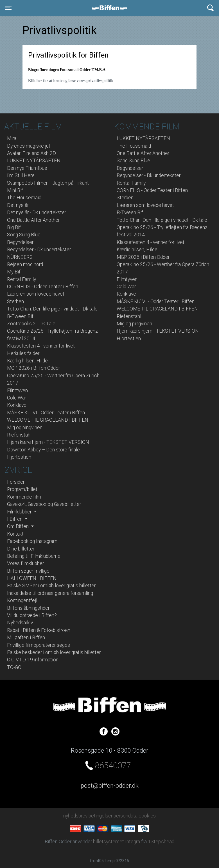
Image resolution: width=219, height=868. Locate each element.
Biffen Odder (111, 8)
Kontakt (15, 534)
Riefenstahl (19, 435)
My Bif (14, 272)
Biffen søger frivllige (28, 571)
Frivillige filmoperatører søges (39, 645)
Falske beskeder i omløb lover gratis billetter (54, 652)
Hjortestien (19, 457)
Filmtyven (17, 390)
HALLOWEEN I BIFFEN (32, 578)
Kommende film (24, 497)
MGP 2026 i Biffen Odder (33, 368)
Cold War (17, 398)
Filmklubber (20, 512)
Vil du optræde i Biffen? (32, 615)
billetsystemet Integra (117, 842)
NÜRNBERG (20, 257)
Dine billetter (21, 549)
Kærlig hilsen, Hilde (27, 361)
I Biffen (15, 519)
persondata (126, 816)
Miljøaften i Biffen (26, 638)
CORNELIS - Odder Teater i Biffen (43, 287)
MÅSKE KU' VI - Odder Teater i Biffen (46, 413)
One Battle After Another (33, 220)
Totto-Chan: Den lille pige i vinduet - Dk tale (52, 309)
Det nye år (18, 205)
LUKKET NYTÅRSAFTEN (34, 161)
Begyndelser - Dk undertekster (39, 250)
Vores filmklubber (25, 563)
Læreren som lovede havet (36, 294)
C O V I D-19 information (33, 660)
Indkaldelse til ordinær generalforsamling (50, 593)
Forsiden (16, 482)
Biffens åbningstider (28, 608)
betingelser (101, 816)
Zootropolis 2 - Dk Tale (31, 324)
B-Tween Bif (20, 316)
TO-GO (14, 667)
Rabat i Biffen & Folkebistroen (39, 630)
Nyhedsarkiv (20, 623)
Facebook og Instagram (32, 541)
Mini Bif (15, 190)
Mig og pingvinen (25, 428)
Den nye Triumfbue (27, 168)
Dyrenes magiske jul (28, 146)
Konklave (17, 405)
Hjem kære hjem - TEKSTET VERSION (48, 442)
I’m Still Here (21, 175)
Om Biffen (18, 526)
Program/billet (22, 489)
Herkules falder (23, 353)
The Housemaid (24, 198)
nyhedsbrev (75, 816)
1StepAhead (161, 842)
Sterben (15, 301)
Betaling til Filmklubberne (34, 556)
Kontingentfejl (22, 600)
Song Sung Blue (24, 235)
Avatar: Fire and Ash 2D (31, 153)
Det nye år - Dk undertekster (37, 213)
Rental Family (22, 279)
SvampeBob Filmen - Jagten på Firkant (48, 183)
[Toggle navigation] (8, 8)
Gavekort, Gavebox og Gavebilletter (44, 504)
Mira (12, 138)
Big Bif (14, 227)
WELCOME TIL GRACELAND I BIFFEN (48, 420)
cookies (147, 816)
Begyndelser (20, 242)
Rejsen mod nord (25, 264)
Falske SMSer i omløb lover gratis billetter (51, 586)
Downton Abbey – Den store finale (43, 450)
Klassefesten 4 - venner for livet (41, 346)
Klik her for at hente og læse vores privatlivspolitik (71, 81)
